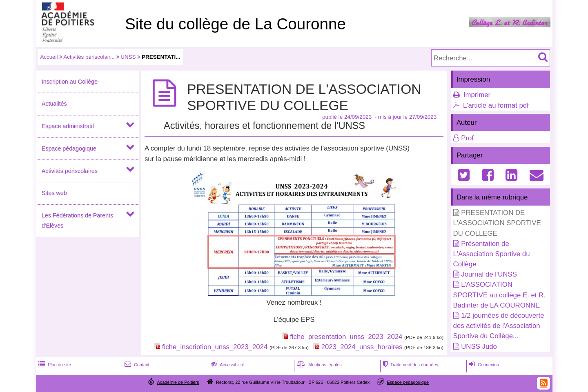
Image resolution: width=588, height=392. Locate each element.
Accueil (49, 57)
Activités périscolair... (89, 57)
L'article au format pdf (496, 105)
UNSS (128, 57)
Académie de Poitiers (178, 382)
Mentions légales (318, 365)
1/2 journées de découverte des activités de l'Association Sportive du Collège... (499, 326)
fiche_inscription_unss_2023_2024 (215, 347)
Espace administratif (68, 126)
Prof (467, 138)
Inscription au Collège (70, 82)
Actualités (54, 104)
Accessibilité (227, 365)
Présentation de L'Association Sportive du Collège (492, 254)
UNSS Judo (479, 347)
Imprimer (477, 95)
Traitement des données (410, 365)
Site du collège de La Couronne (235, 24)
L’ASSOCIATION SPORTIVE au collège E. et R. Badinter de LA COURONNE (499, 295)
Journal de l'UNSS (489, 274)
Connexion (483, 365)
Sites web (54, 193)
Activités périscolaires (70, 171)
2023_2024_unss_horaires (362, 347)
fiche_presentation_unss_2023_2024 (346, 337)
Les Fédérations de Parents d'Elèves (77, 220)
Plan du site (54, 365)
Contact (136, 365)
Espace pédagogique (69, 148)
